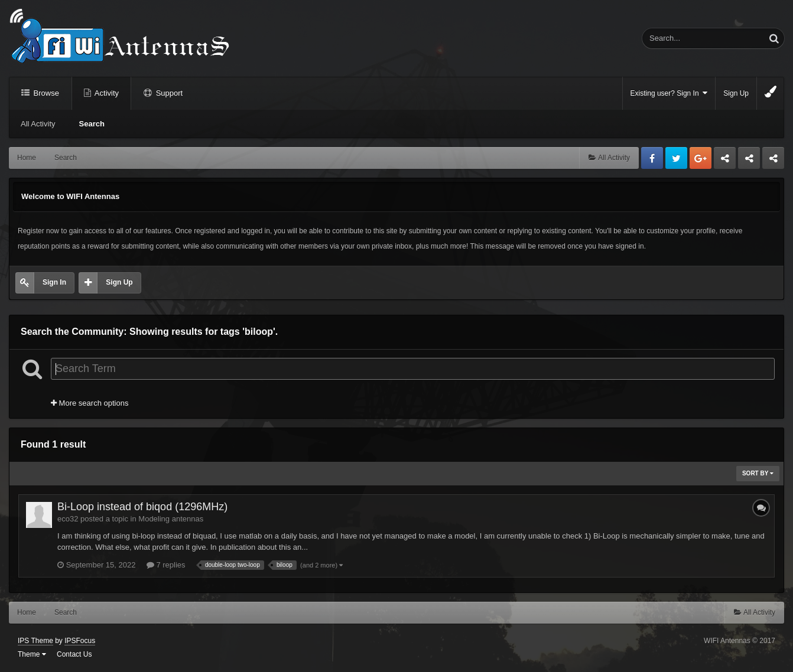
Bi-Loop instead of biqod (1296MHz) (142, 507)
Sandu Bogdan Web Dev (773, 161)
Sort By (758, 473)
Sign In (54, 282)
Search (92, 124)
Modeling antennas (171, 519)
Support (168, 93)
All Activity (38, 124)
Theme (32, 654)
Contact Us (74, 654)
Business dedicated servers (725, 161)
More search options (90, 403)
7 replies (166, 565)
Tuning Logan (750, 161)
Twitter (676, 158)
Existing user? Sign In (669, 93)
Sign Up (736, 93)
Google (701, 158)
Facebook (652, 158)
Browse (45, 93)
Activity (106, 93)
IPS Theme (35, 641)
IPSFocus (80, 641)
